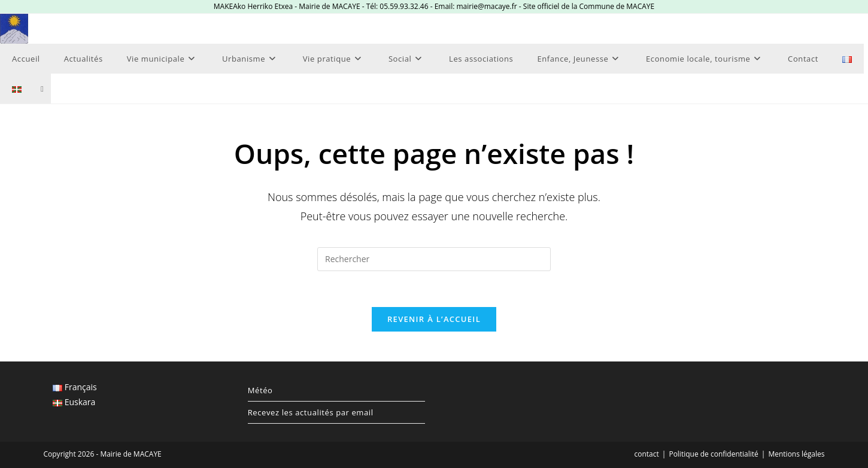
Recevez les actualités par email (311, 412)
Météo (260, 390)
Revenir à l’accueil (434, 319)
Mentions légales (796, 454)
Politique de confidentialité (713, 454)
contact (647, 454)
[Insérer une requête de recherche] (434, 259)
